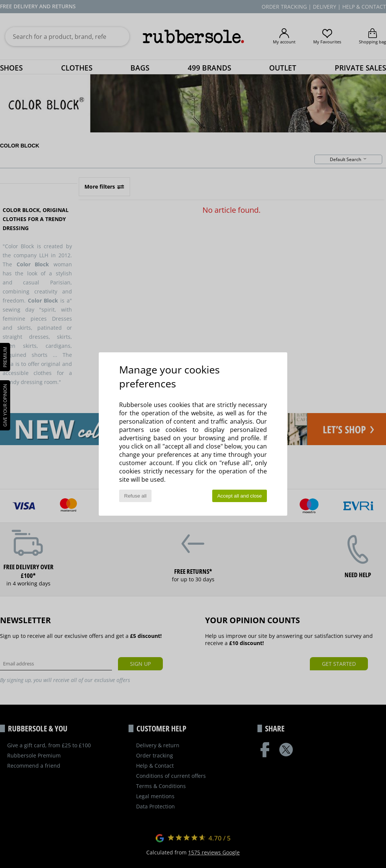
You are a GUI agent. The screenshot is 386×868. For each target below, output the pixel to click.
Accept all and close (240, 496)
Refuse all (135, 496)
